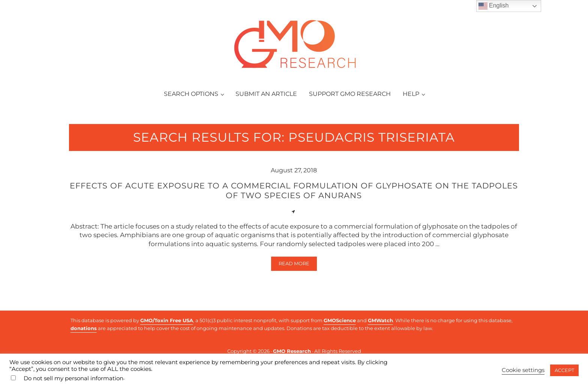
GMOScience (340, 320)
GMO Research (292, 351)
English (494, 6)
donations (84, 328)
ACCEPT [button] (564, 370)
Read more (298, 265)
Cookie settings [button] (523, 370)
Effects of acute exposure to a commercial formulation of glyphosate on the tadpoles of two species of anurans (294, 191)
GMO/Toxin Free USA (167, 320)
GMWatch (380, 320)
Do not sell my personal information (73, 378)
